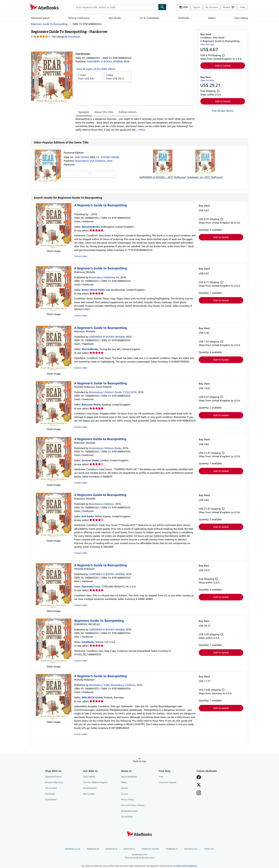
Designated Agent (130, 811)
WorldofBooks (90, 349)
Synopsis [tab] (84, 112)
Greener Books (90, 460)
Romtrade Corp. (91, 586)
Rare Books (115, 18)
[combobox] (116, 7)
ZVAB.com (209, 849)
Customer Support (168, 782)
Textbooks (184, 18)
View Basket (51, 800)
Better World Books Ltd (96, 290)
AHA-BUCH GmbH (92, 697)
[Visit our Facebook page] (199, 778)
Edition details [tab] (128, 112)
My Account (212, 7)
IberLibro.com (191, 849)
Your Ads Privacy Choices (133, 805)
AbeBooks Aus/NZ (150, 849)
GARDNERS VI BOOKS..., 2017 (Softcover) (163, 177)
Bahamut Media (91, 405)
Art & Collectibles (150, 18)
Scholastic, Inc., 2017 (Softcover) (205, 177)
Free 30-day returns (223, 111)
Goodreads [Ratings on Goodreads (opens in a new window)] (74, 37)
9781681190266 (110, 157)
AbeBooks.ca (172, 849)
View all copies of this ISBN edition (96, 69)
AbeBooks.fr (111, 849)
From (90, 77)
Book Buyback (90, 788)
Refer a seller (89, 794)
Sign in (197, 7)
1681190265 (82, 157)
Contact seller (81, 256)
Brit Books (88, 516)
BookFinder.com (139, 856)
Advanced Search (40, 18)
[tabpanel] (135, 124)
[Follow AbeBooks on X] (199, 785)
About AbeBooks (129, 777)
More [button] (142, 130)
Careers (124, 788)
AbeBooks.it (129, 849)
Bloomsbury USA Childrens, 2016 (94, 161)
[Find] (162, 7)
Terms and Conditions (186, 866)
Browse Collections (79, 18)
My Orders (50, 794)
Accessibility (127, 817)
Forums (125, 794)
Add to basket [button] (223, 65)
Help (243, 7)
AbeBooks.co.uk (73, 849)
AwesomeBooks (91, 227)
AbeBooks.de (93, 849)
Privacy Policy (127, 800)
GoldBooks (88, 642)
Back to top (140, 761)
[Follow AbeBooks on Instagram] (199, 793)
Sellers (212, 18)
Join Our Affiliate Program (95, 782)
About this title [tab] (104, 112)
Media (124, 782)
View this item (207, 44)
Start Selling (241, 18)
